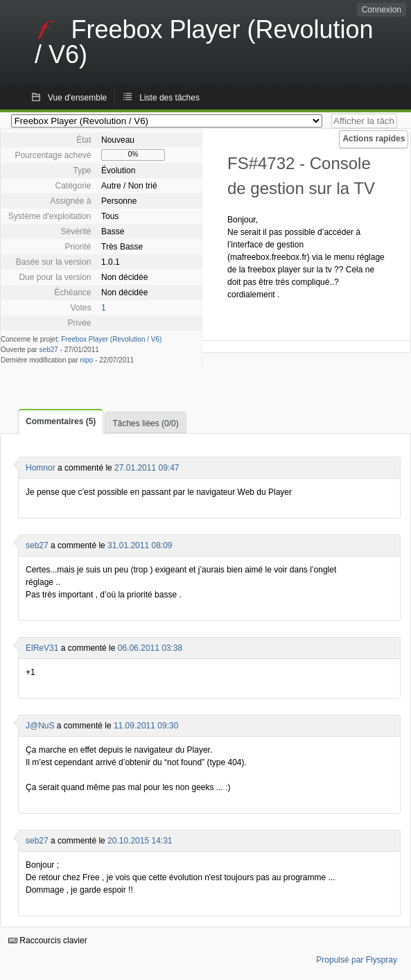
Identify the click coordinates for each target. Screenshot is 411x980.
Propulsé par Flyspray (357, 960)
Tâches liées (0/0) (145, 423)
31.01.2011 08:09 (140, 545)
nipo (87, 360)
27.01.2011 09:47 (147, 468)
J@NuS (40, 726)
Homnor (41, 468)
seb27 (49, 350)
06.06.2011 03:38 (150, 648)
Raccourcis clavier (48, 940)
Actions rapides (374, 139)
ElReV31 (42, 648)
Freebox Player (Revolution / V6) (111, 339)
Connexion (382, 10)
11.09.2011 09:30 (146, 726)
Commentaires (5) (61, 421)
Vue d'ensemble (77, 98)
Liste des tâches (169, 98)
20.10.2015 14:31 (140, 841)
